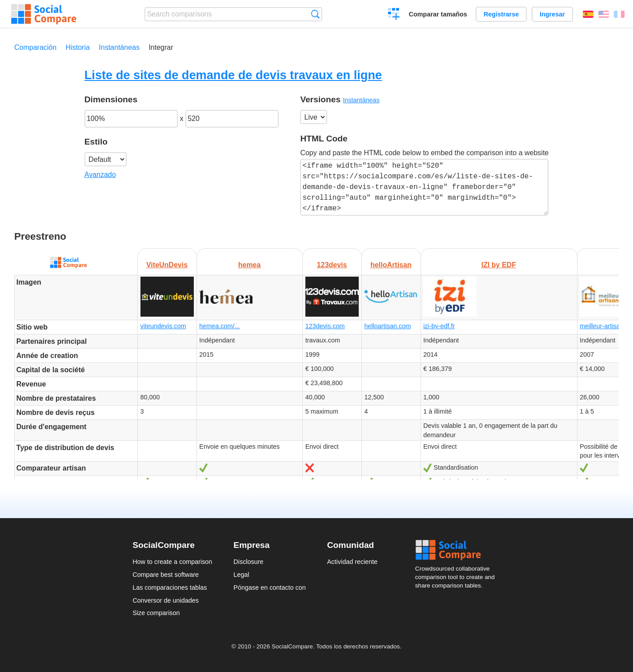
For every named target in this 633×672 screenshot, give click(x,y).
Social (458, 550)
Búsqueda (315, 14)
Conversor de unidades (166, 600)
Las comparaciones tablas (170, 587)
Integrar (161, 47)
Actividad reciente (353, 562)
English (604, 14)
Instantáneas (119, 47)
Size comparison (156, 613)
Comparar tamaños (438, 14)
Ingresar (552, 14)
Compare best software (166, 575)
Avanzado (100, 175)
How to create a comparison (172, 562)
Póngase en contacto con (269, 587)
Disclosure (248, 562)
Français (619, 14)
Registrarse (501, 14)
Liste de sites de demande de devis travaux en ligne (233, 75)
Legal (241, 575)
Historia (78, 47)
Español (588, 14)
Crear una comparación (394, 15)
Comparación (35, 47)
